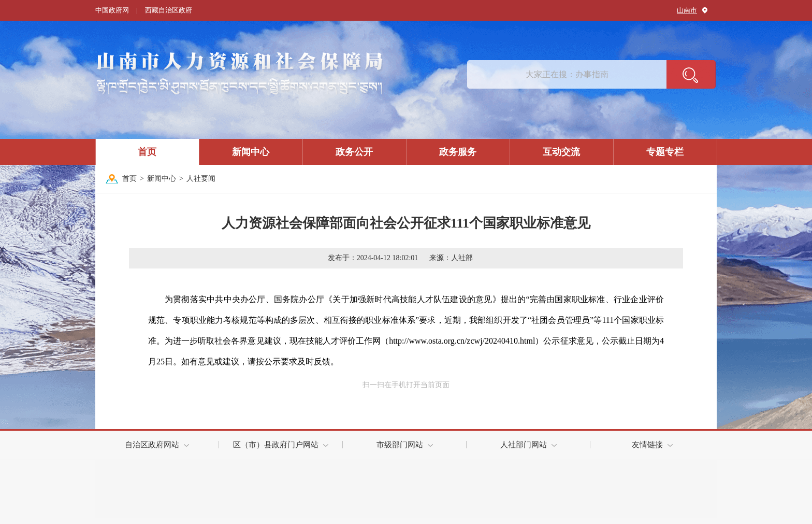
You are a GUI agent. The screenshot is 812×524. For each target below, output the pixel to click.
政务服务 (458, 152)
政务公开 (354, 152)
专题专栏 (665, 152)
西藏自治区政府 (169, 10)
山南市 (687, 10)
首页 (147, 152)
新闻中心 (251, 152)
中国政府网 (112, 10)
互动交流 (561, 152)
